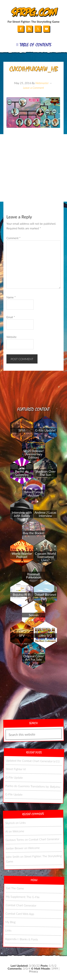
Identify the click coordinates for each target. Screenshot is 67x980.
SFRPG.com (33, 12)
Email (11, 317)
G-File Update (14, 777)
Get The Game (15, 888)
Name (11, 297)
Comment (13, 238)
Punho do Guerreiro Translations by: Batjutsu (33, 786)
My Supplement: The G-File (23, 897)
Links (23, 822)
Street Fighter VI (16, 769)
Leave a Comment (33, 88)
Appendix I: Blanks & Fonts (22, 939)
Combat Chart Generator (44, 839)
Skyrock (10, 823)
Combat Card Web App (20, 914)
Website (12, 337)
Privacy (33, 971)
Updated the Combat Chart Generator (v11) (33, 761)
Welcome (18, 831)
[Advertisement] (33, 168)
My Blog (10, 922)
